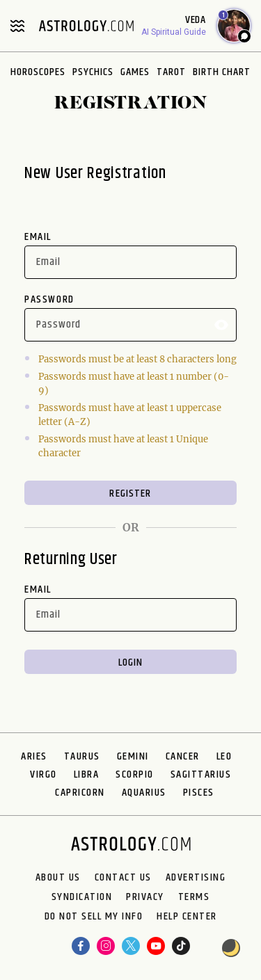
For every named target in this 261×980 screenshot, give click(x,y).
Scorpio (135, 774)
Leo (224, 756)
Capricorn (80, 793)
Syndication (82, 897)
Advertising (196, 878)
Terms (194, 897)
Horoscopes (38, 72)
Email (38, 237)
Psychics (93, 72)
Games (135, 72)
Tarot (171, 72)
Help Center (187, 917)
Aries (34, 756)
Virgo (43, 774)
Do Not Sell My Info (94, 917)
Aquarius (144, 793)
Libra (87, 774)
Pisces (199, 793)
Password (49, 299)
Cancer (183, 756)
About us (58, 878)
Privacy (145, 897)
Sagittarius (201, 774)
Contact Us (123, 878)
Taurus (82, 756)
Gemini (133, 756)
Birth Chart (222, 72)
